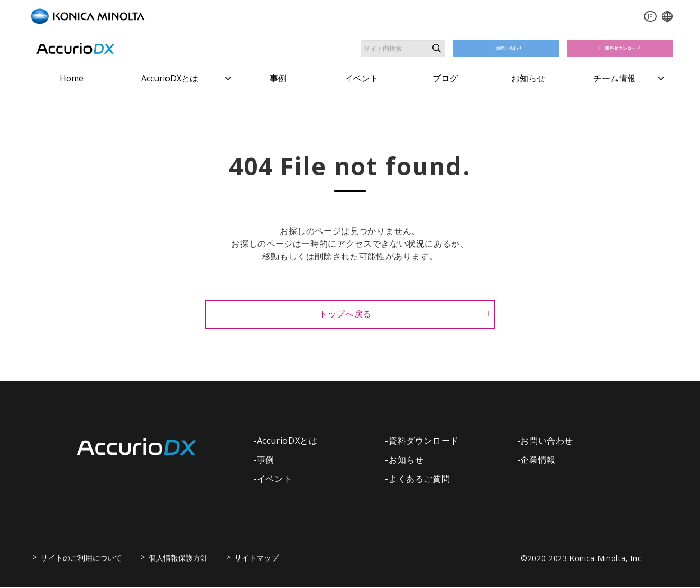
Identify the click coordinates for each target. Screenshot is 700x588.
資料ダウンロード (624, 48)
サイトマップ (256, 558)
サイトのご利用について (81, 558)
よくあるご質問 (419, 479)
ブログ (445, 78)
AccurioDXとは (170, 78)
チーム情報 (614, 78)
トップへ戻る (345, 314)
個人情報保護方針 (178, 558)
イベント (362, 78)
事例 (278, 78)
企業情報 (538, 460)
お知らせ (528, 78)
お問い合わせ (510, 48)
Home (72, 78)
